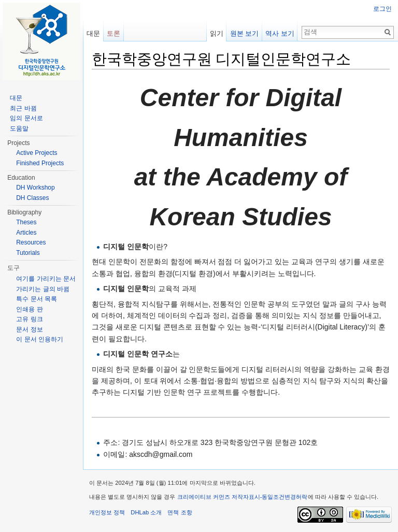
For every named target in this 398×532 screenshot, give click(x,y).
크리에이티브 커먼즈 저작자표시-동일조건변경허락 (243, 497)
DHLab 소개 (146, 512)
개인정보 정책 (107, 512)
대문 (93, 33)
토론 (113, 33)
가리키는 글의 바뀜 (43, 289)
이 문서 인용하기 (40, 339)
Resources (31, 242)
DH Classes (32, 198)
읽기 (217, 33)
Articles (26, 233)
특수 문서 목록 (37, 299)
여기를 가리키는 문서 (46, 279)
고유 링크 (29, 319)
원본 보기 (245, 33)
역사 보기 (280, 33)
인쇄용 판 (29, 309)
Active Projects (37, 153)
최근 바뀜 (23, 108)
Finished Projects (40, 163)
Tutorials (28, 253)
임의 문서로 (26, 118)
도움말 (19, 128)
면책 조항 (180, 512)
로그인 (382, 9)
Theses (26, 222)
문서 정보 (29, 329)
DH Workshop (35, 188)
